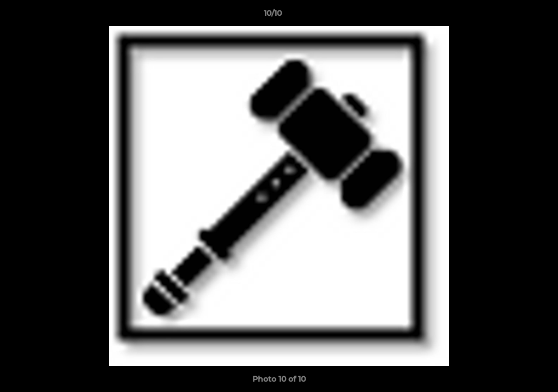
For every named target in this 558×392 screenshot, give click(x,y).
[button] (512, 16)
